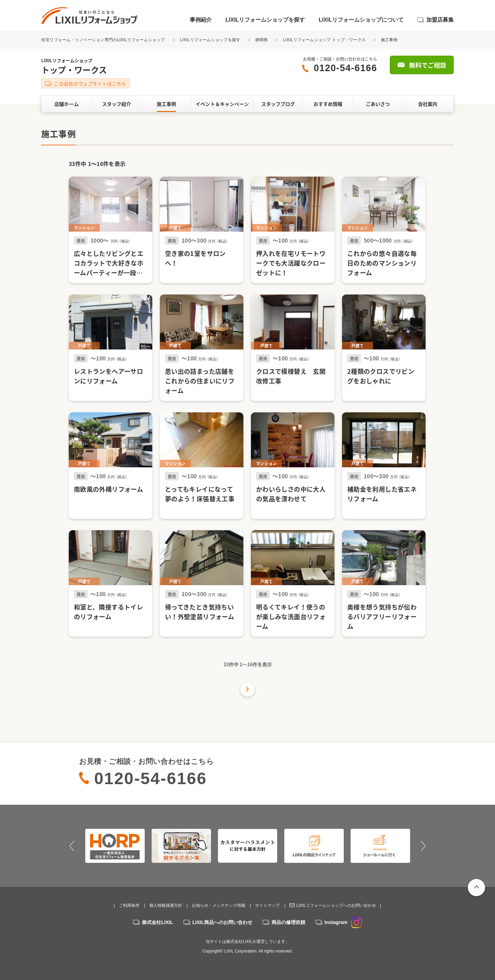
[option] (115, 846)
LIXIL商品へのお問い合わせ (222, 922)
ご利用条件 (129, 905)
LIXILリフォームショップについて (361, 20)
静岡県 (262, 40)
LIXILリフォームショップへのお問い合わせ (336, 905)
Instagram (343, 922)
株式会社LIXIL (157, 922)
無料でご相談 (428, 65)
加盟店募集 (440, 20)
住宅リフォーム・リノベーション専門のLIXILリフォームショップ (104, 40)
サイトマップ (267, 905)
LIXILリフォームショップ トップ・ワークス (324, 40)
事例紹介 (201, 20)
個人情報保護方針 (166, 905)
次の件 (247, 689)
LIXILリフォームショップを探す (265, 20)
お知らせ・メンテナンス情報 (219, 905)
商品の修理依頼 (288, 922)
